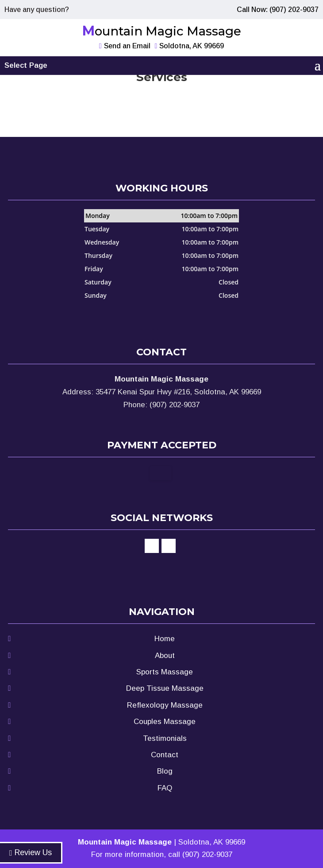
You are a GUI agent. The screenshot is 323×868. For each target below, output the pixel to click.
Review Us (31, 852)
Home (165, 639)
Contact (165, 755)
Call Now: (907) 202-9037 (278, 10)
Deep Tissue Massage (165, 688)
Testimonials (165, 738)
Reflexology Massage (165, 705)
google (169, 546)
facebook (152, 546)
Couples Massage (165, 722)
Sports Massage (165, 672)
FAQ (165, 788)
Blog (165, 771)
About (165, 656)
